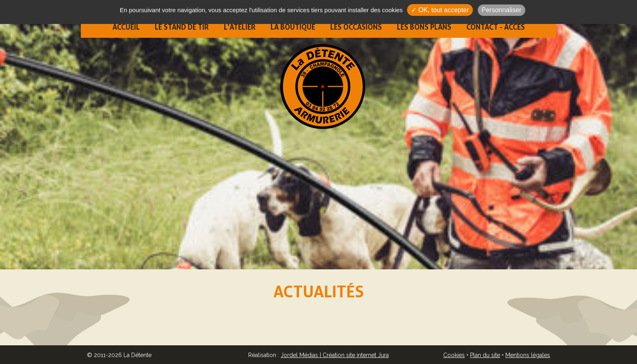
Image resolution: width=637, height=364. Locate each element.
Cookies (454, 355)
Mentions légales (528, 355)
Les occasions (356, 27)
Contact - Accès (496, 27)
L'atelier (240, 27)
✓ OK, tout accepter (440, 10)
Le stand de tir (182, 27)
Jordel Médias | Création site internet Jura (335, 355)
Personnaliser (502, 10)
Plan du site (485, 355)
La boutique (293, 27)
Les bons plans (424, 27)
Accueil (126, 27)
